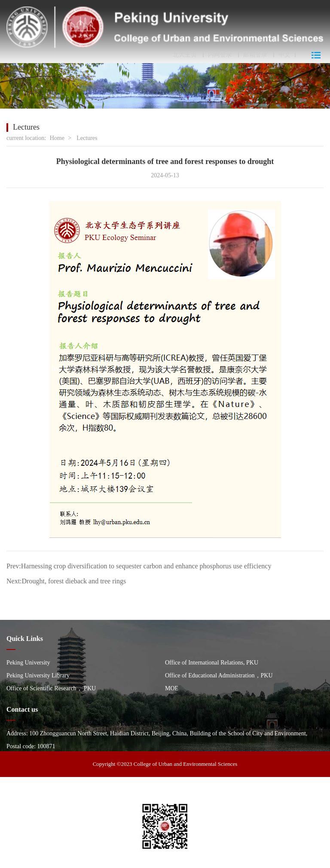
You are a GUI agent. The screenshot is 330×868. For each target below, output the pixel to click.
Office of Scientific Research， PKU (51, 688)
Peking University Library (38, 675)
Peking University (28, 663)
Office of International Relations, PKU (212, 663)
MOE (172, 688)
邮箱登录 (255, 55)
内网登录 (220, 55)
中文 (284, 55)
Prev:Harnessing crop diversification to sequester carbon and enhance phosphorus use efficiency (139, 566)
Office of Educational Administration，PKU (219, 675)
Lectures (87, 138)
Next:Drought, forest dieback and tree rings (66, 581)
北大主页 (185, 55)
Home (57, 138)
